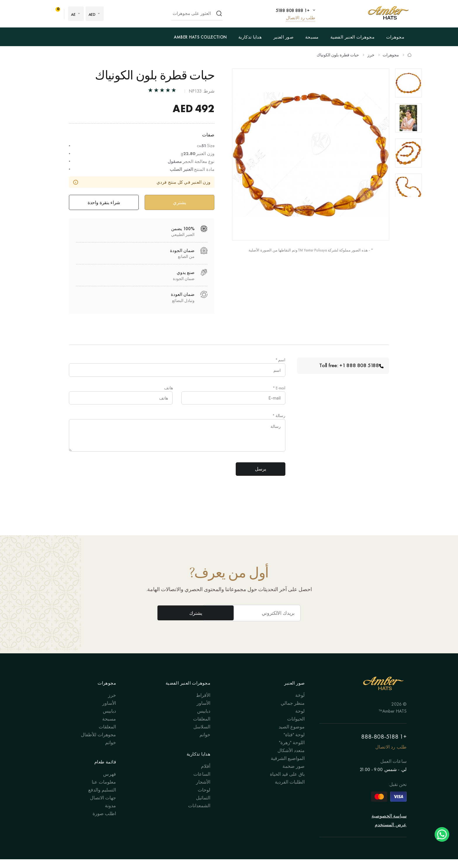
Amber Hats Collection (200, 37)
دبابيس (204, 720)
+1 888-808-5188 (384, 745)
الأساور (203, 712)
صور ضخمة (294, 775)
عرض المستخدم (391, 833)
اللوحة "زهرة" (292, 751)
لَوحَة (300, 704)
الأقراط (203, 704)
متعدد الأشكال (291, 759)
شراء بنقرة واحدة (104, 203)
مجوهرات (395, 37)
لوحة (300, 720)
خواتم (205, 743)
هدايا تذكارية (250, 37)
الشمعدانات (199, 814)
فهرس (110, 783)
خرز (371, 55)
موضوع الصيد (292, 736)
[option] (408, 83)
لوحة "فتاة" (294, 743)
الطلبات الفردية (290, 791)
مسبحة (312, 37)
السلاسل (202, 736)
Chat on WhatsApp (442, 834)
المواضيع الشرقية (288, 767)
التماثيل (203, 807)
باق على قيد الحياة (287, 783)
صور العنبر (283, 37)
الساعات (202, 783)
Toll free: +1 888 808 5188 (351, 367)
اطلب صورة (104, 822)
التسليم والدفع (102, 799)
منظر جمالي (293, 712)
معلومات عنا (104, 791)
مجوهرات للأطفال (98, 743)
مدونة (110, 814)
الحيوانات (296, 728)
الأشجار (203, 791)
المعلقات (202, 728)
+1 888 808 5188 (292, 10)
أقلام (206, 775)
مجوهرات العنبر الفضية (352, 37)
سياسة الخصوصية (389, 825)
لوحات (204, 799)
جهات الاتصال (103, 807)
